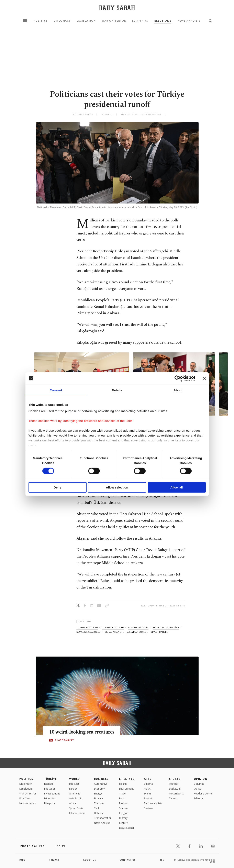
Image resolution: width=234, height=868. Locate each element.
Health (123, 784)
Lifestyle (127, 779)
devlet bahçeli (159, 632)
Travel (123, 794)
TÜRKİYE (51, 779)
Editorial (199, 798)
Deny (58, 487)
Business (101, 779)
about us (90, 860)
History (123, 818)
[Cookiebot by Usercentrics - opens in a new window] (177, 378)
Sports (175, 779)
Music (147, 789)
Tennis (173, 798)
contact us (128, 860)
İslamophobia (77, 813)
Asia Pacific (76, 798)
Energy (98, 794)
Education (50, 789)
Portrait (148, 798)
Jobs (22, 860)
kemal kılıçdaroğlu (88, 632)
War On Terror (114, 21)
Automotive (101, 784)
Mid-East (74, 784)
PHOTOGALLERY (64, 740)
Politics (41, 21)
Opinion (201, 779)
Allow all (177, 487)
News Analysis (189, 21)
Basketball (175, 789)
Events (148, 794)
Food (122, 798)
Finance (98, 798)
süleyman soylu (136, 632)
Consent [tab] (56, 390)
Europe (73, 789)
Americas (75, 794)
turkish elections (113, 627)
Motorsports (176, 794)
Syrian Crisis (76, 808)
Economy (99, 789)
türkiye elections (87, 627)
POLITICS (26, 779)
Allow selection (117, 487)
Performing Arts (153, 803)
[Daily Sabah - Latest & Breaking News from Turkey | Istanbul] (117, 8)
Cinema (148, 784)
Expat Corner (127, 828)
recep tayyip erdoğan (166, 627)
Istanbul (49, 784)
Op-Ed (198, 789)
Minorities (50, 798)
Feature (124, 823)
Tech (97, 808)
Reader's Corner (203, 794)
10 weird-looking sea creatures (83, 732)
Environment (126, 789)
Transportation (103, 818)
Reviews (149, 808)
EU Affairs (140, 21)
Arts (148, 779)
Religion (124, 813)
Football (174, 784)
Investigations (52, 794)
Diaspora (50, 803)
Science (123, 808)
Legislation (86, 21)
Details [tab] (117, 390)
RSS (162, 860)
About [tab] (178, 390)
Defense (99, 813)
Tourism (99, 803)
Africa (73, 803)
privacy (54, 860)
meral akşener (113, 632)
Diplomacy (62, 21)
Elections (163, 21)
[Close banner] (204, 378)
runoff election (138, 627)
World (75, 779)
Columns (199, 784)
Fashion (124, 803)
